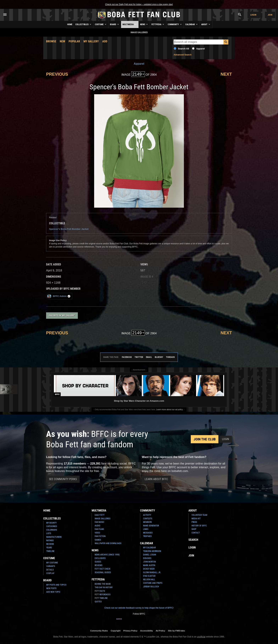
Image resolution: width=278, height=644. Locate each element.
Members (147, 522)
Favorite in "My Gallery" (62, 315)
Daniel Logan (150, 555)
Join (270, 15)
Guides (98, 562)
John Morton (149, 562)
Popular (74, 41)
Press (194, 522)
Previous (57, 74)
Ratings (50, 541)
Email (149, 357)
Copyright (116, 631)
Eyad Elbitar (149, 576)
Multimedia (130, 24)
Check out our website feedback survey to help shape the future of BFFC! (139, 608)
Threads (170, 357)
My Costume (52, 563)
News (144, 24)
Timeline (50, 551)
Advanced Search (183, 55)
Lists (49, 533)
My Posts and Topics (56, 585)
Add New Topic (53, 592)
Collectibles (84, 24)
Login (253, 15)
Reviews (50, 544)
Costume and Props (153, 583)
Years (49, 548)
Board (115, 24)
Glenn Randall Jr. (152, 572)
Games (98, 540)
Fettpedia (158, 24)
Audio (97, 526)
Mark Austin (149, 565)
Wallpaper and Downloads (108, 543)
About (206, 24)
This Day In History (104, 587)
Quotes (98, 602)
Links (146, 529)
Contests (148, 519)
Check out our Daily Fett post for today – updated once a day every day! (139, 4)
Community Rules (99, 631)
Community (175, 24)
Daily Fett (100, 515)
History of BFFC (199, 526)
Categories (52, 526)
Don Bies (147, 558)
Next (226, 74)
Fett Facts (100, 591)
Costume (101, 24)
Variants (51, 566)
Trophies (147, 536)
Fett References (103, 595)
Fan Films (99, 529)
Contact (196, 533)
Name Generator (151, 526)
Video (97, 533)
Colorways (52, 530)
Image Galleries (102, 519)
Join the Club (205, 439)
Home (70, 24)
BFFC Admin (59, 296)
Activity (147, 515)
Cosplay (50, 573)
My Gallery (91, 41)
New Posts (51, 588)
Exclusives (100, 558)
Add (105, 41)
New (62, 41)
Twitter (139, 357)
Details (50, 570)
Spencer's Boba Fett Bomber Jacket (69, 229)
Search (193, 540)
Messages (148, 533)
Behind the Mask (103, 584)
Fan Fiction (100, 536)
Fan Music (99, 522)
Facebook (127, 357)
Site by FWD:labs (176, 631)
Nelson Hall (149, 580)
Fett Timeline (101, 598)
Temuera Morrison (152, 551)
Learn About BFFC (156, 479)
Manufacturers (54, 537)
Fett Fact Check (103, 569)
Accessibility (147, 631)
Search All (183, 49)
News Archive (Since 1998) (107, 555)
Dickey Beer (149, 569)
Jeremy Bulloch (151, 587)
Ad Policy (160, 631)
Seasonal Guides (103, 572)
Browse (51, 41)
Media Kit (196, 519)
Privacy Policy (130, 631)
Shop (194, 529)
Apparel (200, 49)
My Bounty (51, 523)
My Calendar (149, 548)
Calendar (192, 24)
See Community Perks (63, 479)
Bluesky (159, 357)
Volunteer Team (199, 515)
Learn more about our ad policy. (170, 409)
